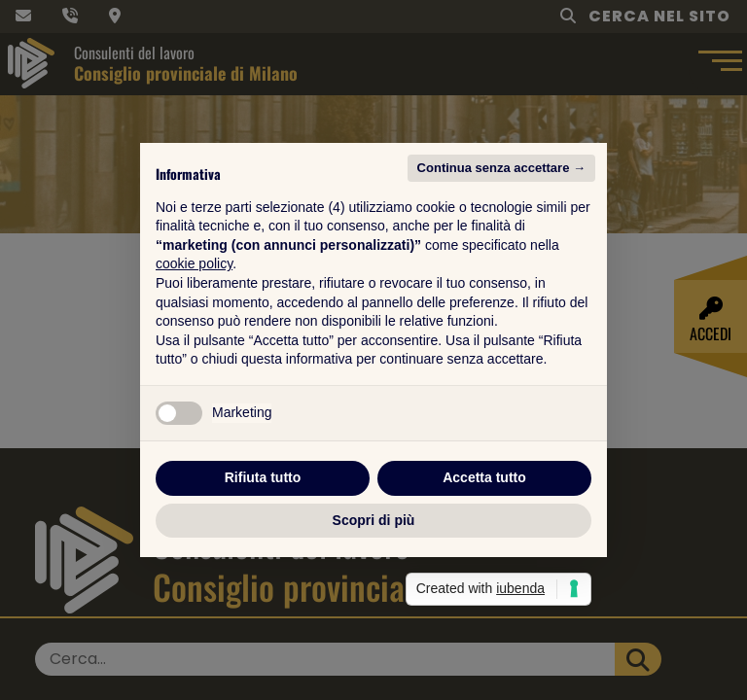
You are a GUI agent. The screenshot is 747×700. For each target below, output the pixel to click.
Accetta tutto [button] (484, 477)
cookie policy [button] (194, 263)
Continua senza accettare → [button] (501, 168)
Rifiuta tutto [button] (263, 477)
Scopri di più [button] (374, 520)
